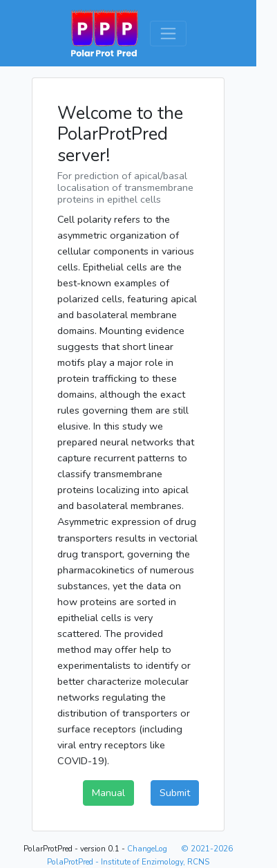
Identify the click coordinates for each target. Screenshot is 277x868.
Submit (175, 793)
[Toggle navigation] (168, 34)
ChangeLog (147, 849)
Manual (108, 793)
